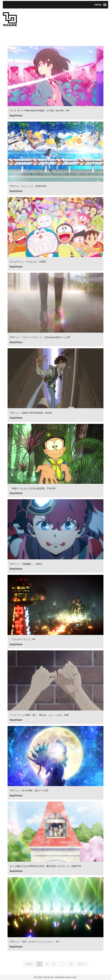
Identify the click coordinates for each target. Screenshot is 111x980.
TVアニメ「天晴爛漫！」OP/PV (26, 564)
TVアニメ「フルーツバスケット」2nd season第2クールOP (40, 337)
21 (71, 964)
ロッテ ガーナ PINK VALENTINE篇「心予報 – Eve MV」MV (40, 111)
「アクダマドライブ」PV (23, 639)
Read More (16, 116)
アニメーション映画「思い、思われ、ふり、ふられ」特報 (39, 715)
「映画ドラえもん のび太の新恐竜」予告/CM (33, 488)
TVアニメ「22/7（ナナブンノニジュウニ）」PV (34, 942)
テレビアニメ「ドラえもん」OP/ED (28, 262)
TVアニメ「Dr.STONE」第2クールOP (29, 791)
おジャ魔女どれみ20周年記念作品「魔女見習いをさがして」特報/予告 (46, 866)
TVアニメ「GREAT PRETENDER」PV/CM (31, 413)
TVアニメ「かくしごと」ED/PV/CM (28, 186)
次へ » (82, 964)
